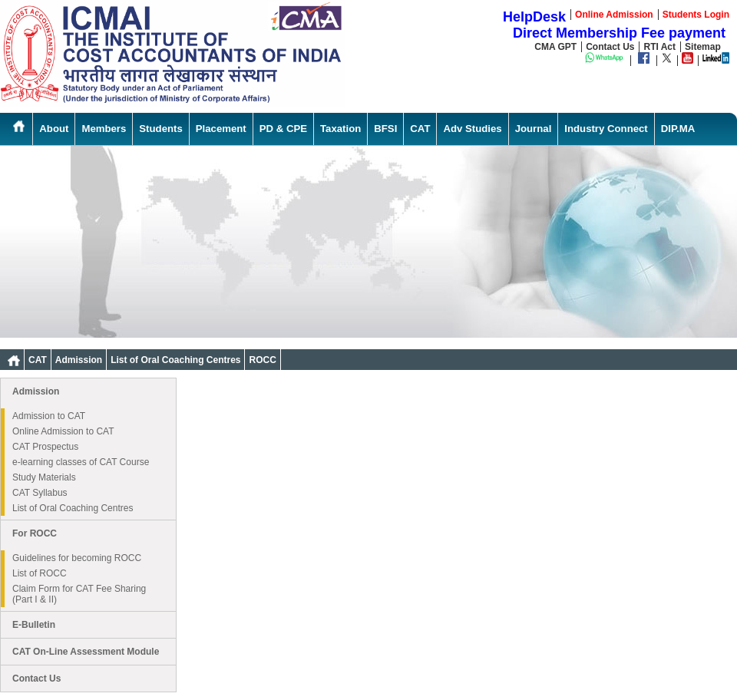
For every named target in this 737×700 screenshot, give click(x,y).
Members (104, 129)
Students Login (696, 15)
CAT (420, 129)
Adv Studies (472, 129)
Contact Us (610, 47)
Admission (79, 360)
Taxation (340, 129)
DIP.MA (678, 129)
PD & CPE (283, 129)
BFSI (385, 129)
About (54, 129)
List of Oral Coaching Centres (175, 360)
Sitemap (703, 47)
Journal (534, 129)
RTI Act (659, 47)
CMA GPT (555, 47)
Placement (221, 129)
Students (160, 129)
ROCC (262, 360)
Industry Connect (606, 129)
